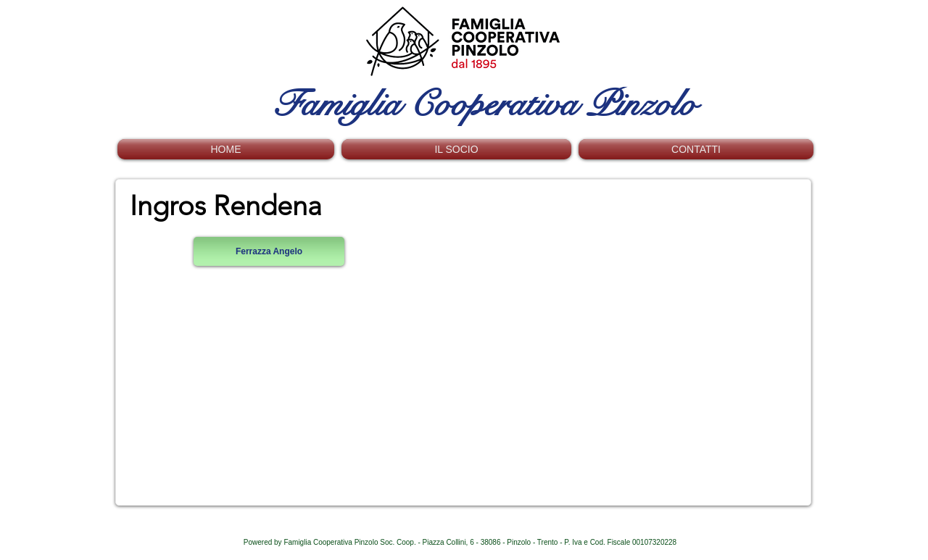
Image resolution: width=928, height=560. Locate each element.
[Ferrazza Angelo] (269, 251)
